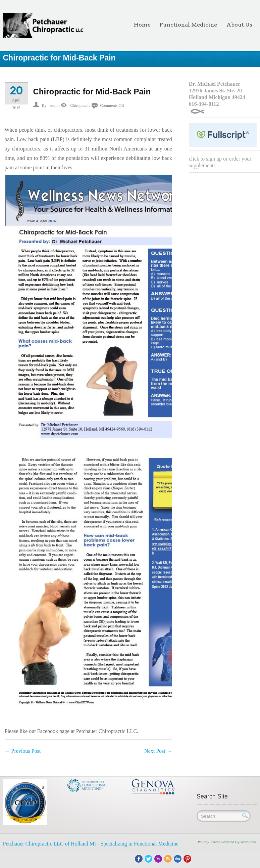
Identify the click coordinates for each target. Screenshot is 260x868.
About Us (239, 25)
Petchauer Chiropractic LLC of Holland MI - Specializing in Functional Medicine (91, 844)
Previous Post (23, 751)
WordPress (248, 842)
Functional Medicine (188, 25)
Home (142, 25)
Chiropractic (81, 105)
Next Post (158, 751)
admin (55, 105)
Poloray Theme (209, 842)
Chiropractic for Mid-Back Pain (92, 92)
